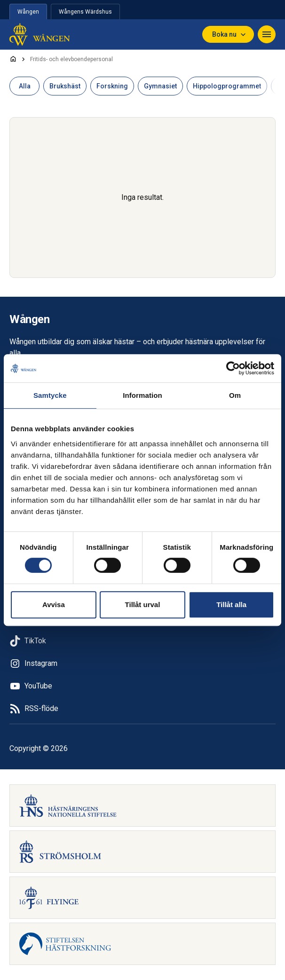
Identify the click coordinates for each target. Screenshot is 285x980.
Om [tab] (235, 395)
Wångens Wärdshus (85, 12)
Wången (28, 12)
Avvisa (54, 605)
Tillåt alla (231, 605)
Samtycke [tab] (50, 395)
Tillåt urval (143, 605)
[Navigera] (267, 34)
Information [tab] (142, 395)
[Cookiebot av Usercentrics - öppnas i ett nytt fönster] (233, 368)
